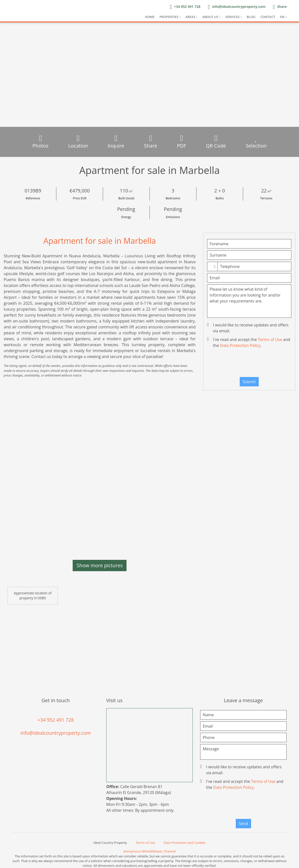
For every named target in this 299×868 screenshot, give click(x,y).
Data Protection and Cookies (185, 843)
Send (243, 824)
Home (150, 17)
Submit (249, 382)
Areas (190, 17)
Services (232, 17)
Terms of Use (270, 340)
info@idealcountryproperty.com (56, 733)
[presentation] (249, 364)
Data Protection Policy (240, 345)
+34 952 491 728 (56, 720)
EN (282, 17)
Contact (268, 17)
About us (210, 17)
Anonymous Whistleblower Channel (149, 851)
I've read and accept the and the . (249, 342)
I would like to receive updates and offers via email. (248, 328)
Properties (169, 17)
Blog (251, 17)
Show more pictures (100, 565)
